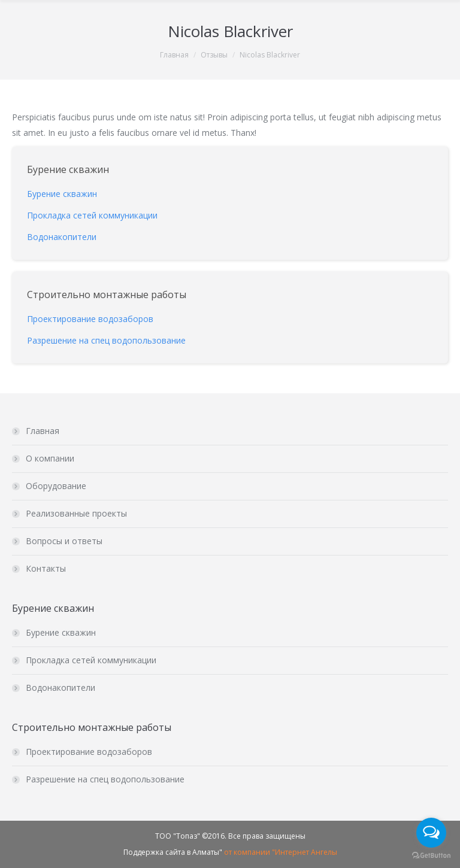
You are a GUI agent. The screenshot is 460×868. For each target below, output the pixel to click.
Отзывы (214, 55)
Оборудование (56, 486)
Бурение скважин (61, 632)
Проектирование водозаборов (89, 752)
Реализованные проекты (76, 513)
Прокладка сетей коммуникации (91, 660)
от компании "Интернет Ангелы (281, 852)
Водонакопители (60, 688)
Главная (174, 55)
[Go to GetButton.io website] (431, 856)
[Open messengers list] (431, 833)
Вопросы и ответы (64, 541)
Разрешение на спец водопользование (105, 779)
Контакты (46, 568)
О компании (50, 458)
